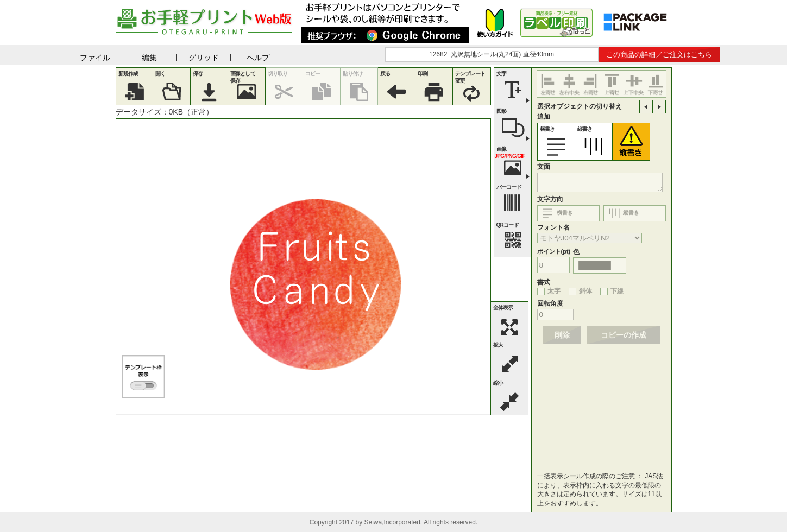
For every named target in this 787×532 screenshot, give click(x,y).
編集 (149, 58)
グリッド (204, 58)
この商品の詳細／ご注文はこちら (659, 55)
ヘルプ (258, 58)
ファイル (95, 58)
